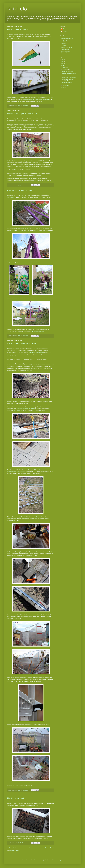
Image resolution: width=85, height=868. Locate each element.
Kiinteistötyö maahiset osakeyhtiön (26, 409)
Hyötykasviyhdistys (66, 40)
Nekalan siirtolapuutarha (67, 38)
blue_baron (47, 860)
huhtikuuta (65, 85)
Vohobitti (65, 31)
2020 (63, 60)
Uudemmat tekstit (12, 848)
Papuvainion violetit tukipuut (20, 190)
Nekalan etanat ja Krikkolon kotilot (22, 114)
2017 (63, 66)
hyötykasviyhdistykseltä (38, 331)
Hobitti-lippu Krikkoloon (17, 29)
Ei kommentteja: (25, 106)
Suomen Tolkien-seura (66, 47)
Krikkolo (17, 9)
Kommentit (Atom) (15, 850)
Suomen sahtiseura (66, 51)
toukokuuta (65, 70)
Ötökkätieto (64, 44)
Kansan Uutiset (65, 53)
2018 (63, 64)
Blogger (60, 860)
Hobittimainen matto (16, 798)
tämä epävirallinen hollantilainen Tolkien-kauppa (38, 99)
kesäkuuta (65, 68)
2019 (63, 62)
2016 (63, 88)
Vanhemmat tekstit (49, 848)
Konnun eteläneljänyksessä (36, 352)
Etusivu (31, 848)
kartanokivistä (18, 411)
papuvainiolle (11, 197)
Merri (64, 29)
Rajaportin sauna (65, 49)
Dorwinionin (39, 517)
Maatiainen (64, 42)
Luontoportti (64, 46)
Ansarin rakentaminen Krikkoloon (22, 344)
